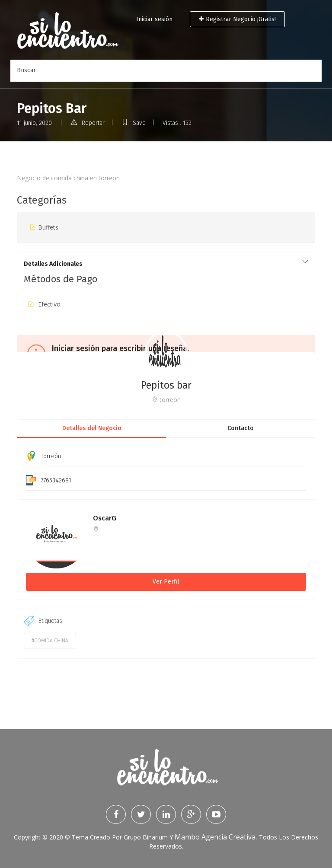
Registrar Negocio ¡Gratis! (237, 19)
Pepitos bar (166, 385)
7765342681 (56, 480)
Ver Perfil (166, 582)
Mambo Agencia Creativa (215, 837)
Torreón (51, 456)
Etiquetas (43, 621)
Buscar (26, 70)
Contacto (241, 428)
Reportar (88, 123)
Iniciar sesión (154, 19)
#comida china (50, 641)
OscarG (105, 518)
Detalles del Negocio (92, 428)
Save (134, 123)
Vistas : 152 (177, 123)
